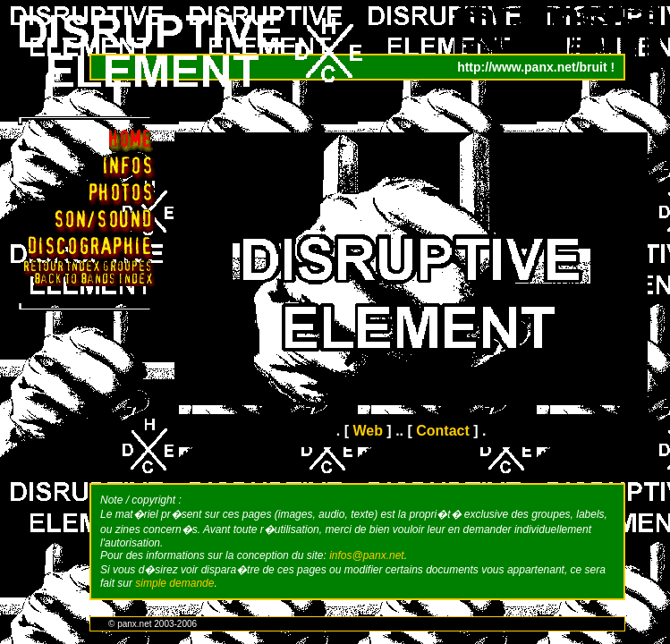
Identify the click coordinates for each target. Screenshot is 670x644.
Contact (443, 431)
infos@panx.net (367, 555)
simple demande (174, 583)
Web (367, 431)
